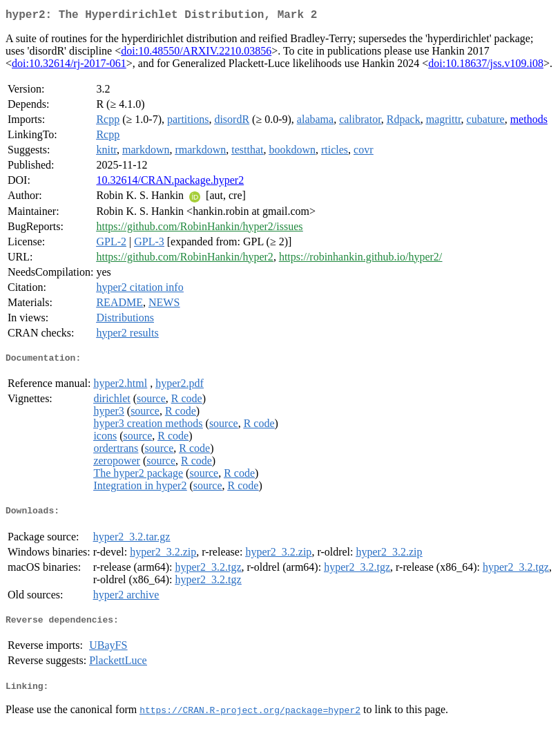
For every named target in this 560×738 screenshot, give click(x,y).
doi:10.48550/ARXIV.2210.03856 (196, 54)
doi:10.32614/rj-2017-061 (69, 66)
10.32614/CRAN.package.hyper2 (170, 183)
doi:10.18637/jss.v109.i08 (486, 66)
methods (529, 122)
